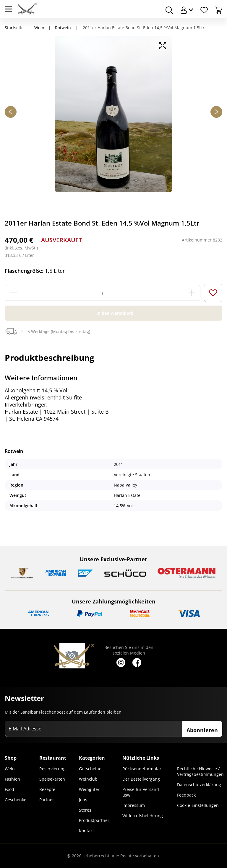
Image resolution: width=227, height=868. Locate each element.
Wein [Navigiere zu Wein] (39, 28)
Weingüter (89, 789)
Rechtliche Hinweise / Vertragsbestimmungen (200, 771)
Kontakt (86, 831)
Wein (10, 769)
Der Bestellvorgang (141, 779)
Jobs (83, 800)
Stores (85, 810)
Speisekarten (52, 779)
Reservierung (52, 769)
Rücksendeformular (142, 769)
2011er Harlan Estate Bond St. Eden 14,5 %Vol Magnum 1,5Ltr (143, 28)
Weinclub (88, 779)
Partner (47, 800)
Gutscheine (90, 769)
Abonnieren (202, 730)
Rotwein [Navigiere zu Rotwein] (63, 28)
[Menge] (103, 293)
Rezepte (47, 789)
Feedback (186, 795)
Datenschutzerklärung (199, 785)
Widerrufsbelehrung (143, 816)
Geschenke (16, 800)
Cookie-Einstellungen (198, 805)
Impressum (134, 805)
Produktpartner (94, 820)
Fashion (12, 779)
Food (9, 789)
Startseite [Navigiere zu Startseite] (14, 28)
